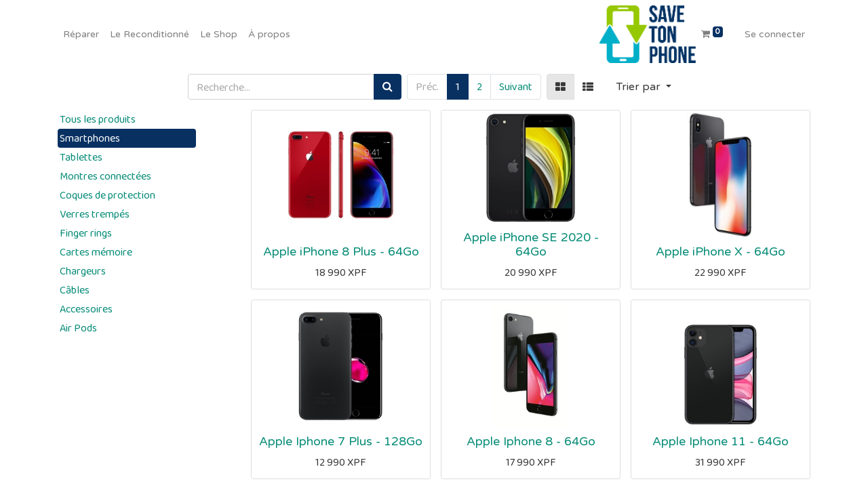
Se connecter (775, 34)
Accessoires (86, 309)
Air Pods (78, 328)
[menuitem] (81, 34)
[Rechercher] (388, 87)
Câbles (75, 290)
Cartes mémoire (96, 252)
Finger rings (86, 233)
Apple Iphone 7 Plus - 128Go (341, 442)
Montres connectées (105, 176)
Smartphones (90, 138)
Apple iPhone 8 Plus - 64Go (341, 252)
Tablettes (81, 157)
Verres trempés (95, 214)
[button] (644, 87)
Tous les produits (98, 119)
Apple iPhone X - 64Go (721, 252)
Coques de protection (107, 195)
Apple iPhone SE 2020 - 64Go (531, 245)
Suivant (516, 86)
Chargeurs (83, 271)
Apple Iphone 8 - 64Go (531, 442)
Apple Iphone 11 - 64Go (721, 442)
